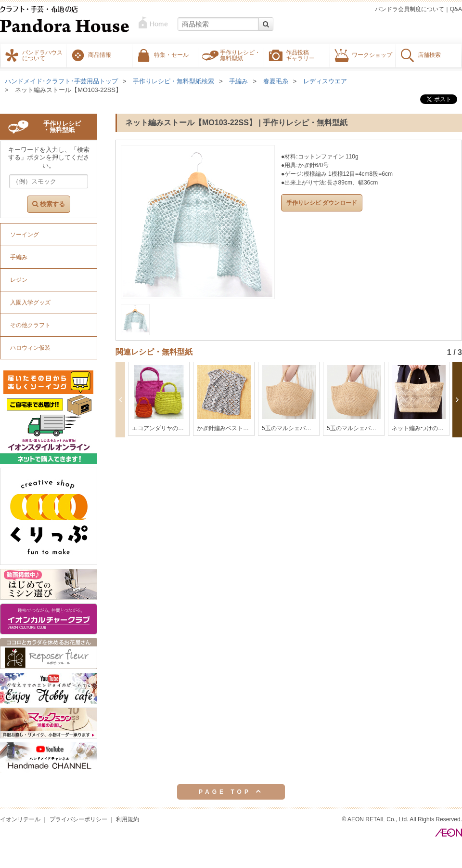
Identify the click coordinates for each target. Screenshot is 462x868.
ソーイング (25, 235)
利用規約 (128, 819)
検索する (49, 204)
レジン (19, 280)
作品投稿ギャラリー (300, 55)
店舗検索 (429, 54)
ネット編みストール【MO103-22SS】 (68, 90)
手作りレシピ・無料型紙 (240, 55)
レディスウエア (325, 81)
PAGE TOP (231, 791)
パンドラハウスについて (42, 55)
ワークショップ (372, 54)
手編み (238, 81)
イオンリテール (20, 819)
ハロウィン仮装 (30, 348)
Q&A (456, 9)
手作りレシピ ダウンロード (322, 203)
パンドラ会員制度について (410, 9)
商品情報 (100, 54)
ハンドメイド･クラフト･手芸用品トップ (61, 81)
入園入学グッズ (30, 302)
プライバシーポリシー (78, 819)
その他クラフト (30, 325)
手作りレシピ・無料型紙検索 (173, 81)
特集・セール (171, 54)
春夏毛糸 (276, 81)
